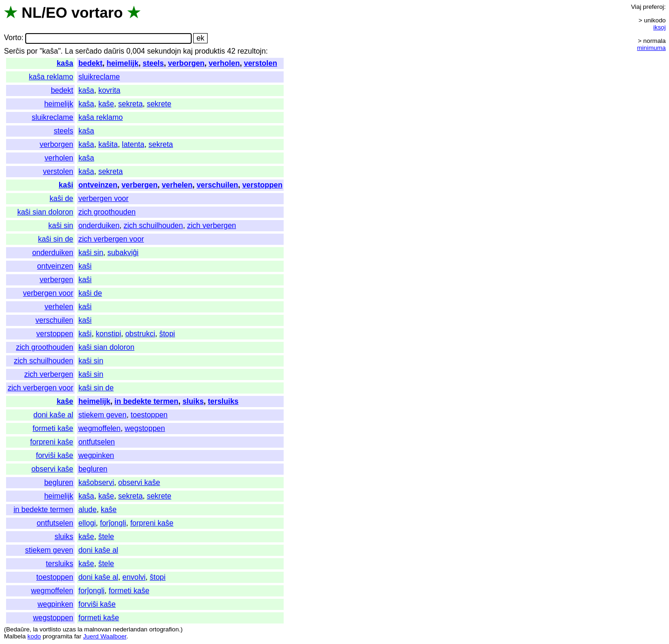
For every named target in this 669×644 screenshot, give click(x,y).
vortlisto (50, 629)
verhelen (177, 185)
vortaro (97, 13)
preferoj (653, 7)
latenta (133, 144)
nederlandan (130, 629)
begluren (93, 469)
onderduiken (99, 225)
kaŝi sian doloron (45, 212)
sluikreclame (99, 77)
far (78, 636)
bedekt (91, 63)
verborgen (186, 63)
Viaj (636, 7)
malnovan (98, 629)
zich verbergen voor (111, 239)
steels (153, 63)
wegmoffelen (99, 428)
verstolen (261, 63)
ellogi (87, 523)
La (69, 51)
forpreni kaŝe (52, 442)
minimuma (652, 48)
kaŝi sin (61, 225)
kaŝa (65, 63)
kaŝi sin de (56, 239)
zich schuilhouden (153, 225)
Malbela (15, 636)
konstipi (108, 334)
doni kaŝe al (53, 415)
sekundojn (164, 51)
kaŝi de (61, 198)
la (35, 629)
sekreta (130, 104)
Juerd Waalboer (105, 636)
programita (57, 636)
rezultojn (251, 51)
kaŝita (108, 144)
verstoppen (262, 185)
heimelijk (122, 63)
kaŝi (66, 185)
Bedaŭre (18, 629)
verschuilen (217, 185)
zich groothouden (107, 212)
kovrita (109, 90)
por (32, 51)
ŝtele (106, 537)
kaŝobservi (96, 482)
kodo (34, 636)
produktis (210, 51)
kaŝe (106, 104)
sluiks (193, 401)
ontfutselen (97, 442)
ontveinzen (98, 185)
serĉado (88, 51)
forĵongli (113, 523)
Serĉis (14, 51)
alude (87, 509)
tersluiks (223, 401)
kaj (188, 51)
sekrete (159, 104)
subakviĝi (123, 253)
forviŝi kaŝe (55, 455)
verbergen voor (104, 198)
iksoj (659, 27)
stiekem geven (102, 415)
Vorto (12, 38)
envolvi (134, 577)
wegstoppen (145, 428)
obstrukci (140, 334)
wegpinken (96, 455)
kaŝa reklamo (51, 77)
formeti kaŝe (53, 428)
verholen (224, 63)
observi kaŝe (52, 469)
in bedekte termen (146, 401)
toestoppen (149, 415)
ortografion (164, 629)
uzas (69, 629)
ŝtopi (167, 334)
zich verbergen (212, 225)
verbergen (139, 185)
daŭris (114, 51)
